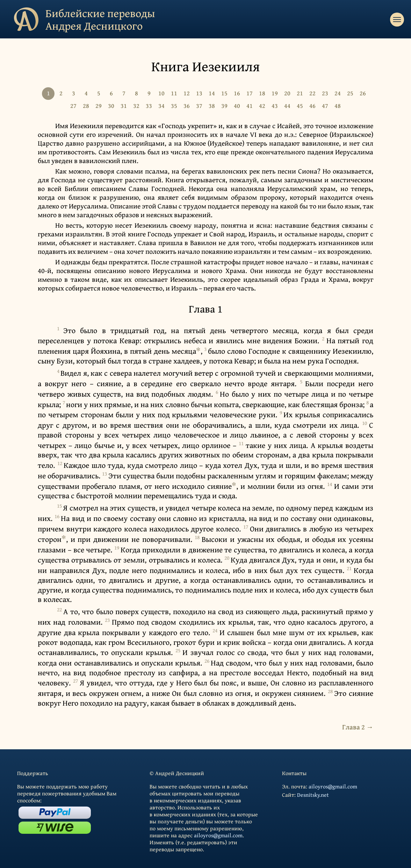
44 (287, 106)
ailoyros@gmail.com (218, 835)
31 (124, 106)
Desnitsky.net (313, 795)
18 (262, 93)
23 (325, 93)
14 (212, 93)
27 (73, 106)
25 (350, 93)
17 (250, 93)
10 (161, 93)
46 (312, 106)
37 (199, 106)
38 (212, 106)
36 (187, 106)
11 (174, 93)
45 (300, 106)
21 (300, 93)
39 (224, 106)
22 (312, 93)
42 (262, 106)
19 (275, 93)
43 (275, 106)
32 (136, 106)
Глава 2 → (358, 727)
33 (149, 106)
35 (174, 106)
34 (161, 106)
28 (86, 106)
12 (187, 93)
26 (363, 93)
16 (237, 93)
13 (199, 93)
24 (338, 93)
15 (224, 93)
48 (338, 106)
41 (250, 106)
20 (287, 93)
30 (111, 106)
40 (237, 106)
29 (99, 106)
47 (325, 106)
